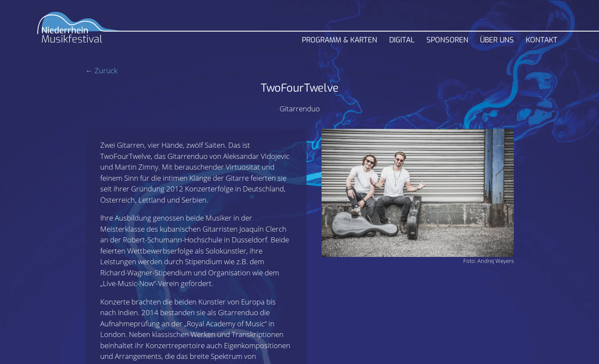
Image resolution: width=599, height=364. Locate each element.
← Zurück (101, 70)
